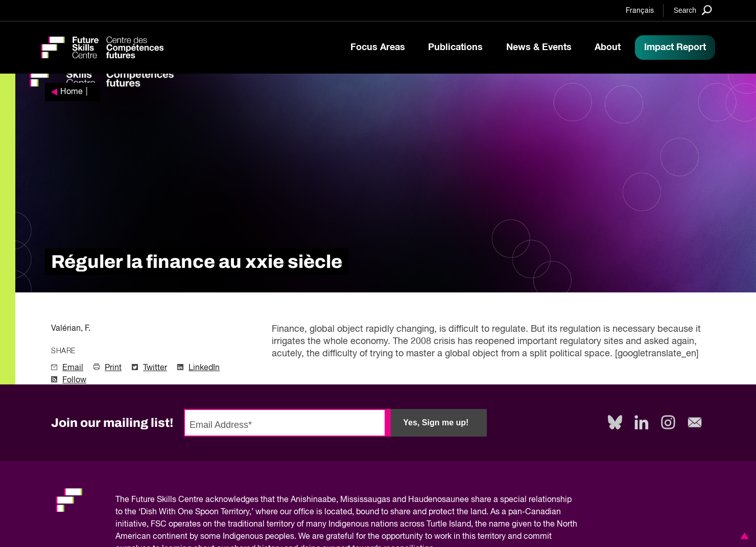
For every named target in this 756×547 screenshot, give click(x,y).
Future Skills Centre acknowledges (195, 500)
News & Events (539, 48)
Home (72, 92)
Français (640, 11)
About (608, 48)
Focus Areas (378, 48)
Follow (74, 380)
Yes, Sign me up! (436, 423)
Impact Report (675, 48)
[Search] (693, 10)
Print (113, 368)
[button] (743, 536)
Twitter (155, 368)
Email (73, 368)
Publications (455, 48)
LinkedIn (204, 368)
